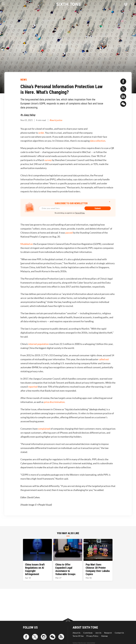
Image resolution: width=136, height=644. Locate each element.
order (41, 133)
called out (104, 359)
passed (69, 233)
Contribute (88, 633)
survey (48, 160)
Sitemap (104, 636)
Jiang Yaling (29, 115)
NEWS (24, 80)
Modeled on (27, 244)
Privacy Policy (92, 636)
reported (33, 387)
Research (108, 633)
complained (44, 429)
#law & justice (56, 120)
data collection (98, 141)
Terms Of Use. (80, 213)
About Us (76, 633)
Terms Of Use (78, 636)
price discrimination (54, 402)
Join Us (98, 633)
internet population (39, 344)
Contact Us (119, 633)
